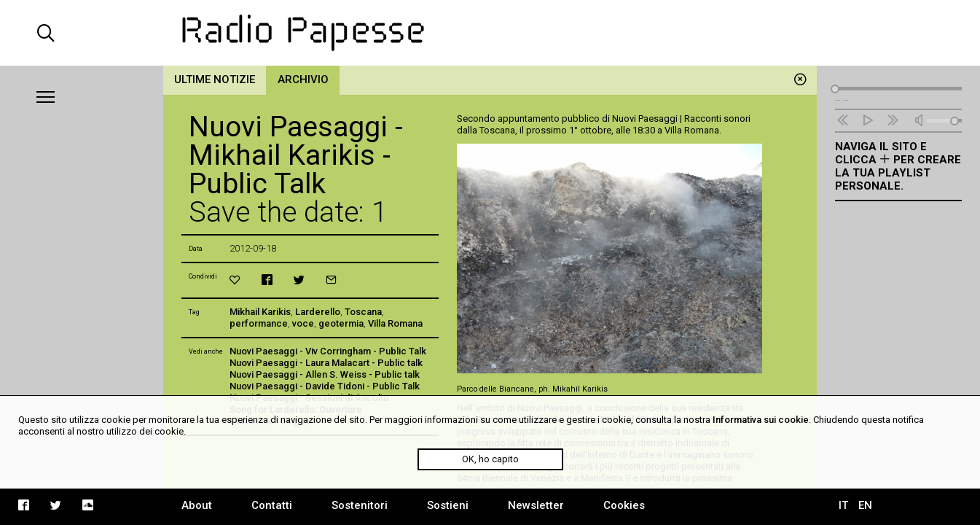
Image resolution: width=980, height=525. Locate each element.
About (197, 505)
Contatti (272, 505)
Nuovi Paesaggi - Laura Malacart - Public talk (326, 363)
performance (259, 323)
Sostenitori (360, 505)
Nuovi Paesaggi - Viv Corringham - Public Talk (328, 351)
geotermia (341, 323)
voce (303, 323)
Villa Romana (395, 323)
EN (865, 505)
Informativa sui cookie (761, 420)
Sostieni (448, 505)
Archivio (303, 79)
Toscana (363, 312)
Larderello (318, 312)
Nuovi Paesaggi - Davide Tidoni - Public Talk (325, 386)
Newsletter (536, 505)
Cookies (624, 505)
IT (843, 505)
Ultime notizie (215, 79)
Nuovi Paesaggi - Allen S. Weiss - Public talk (325, 374)
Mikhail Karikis (260, 312)
